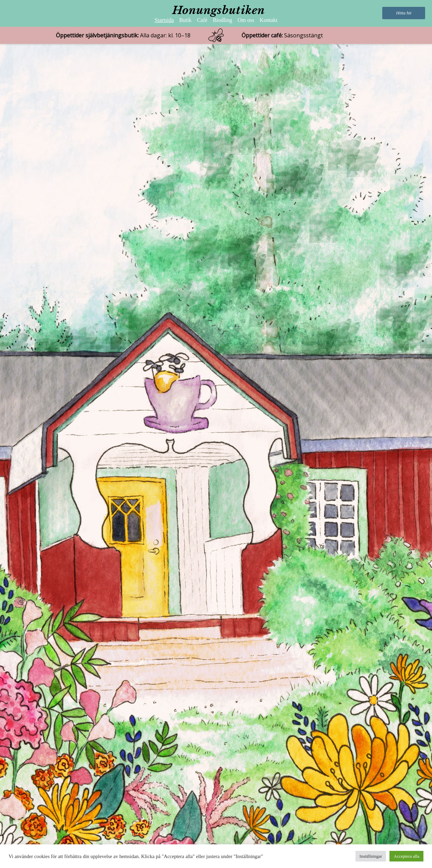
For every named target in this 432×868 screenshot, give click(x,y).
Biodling (222, 20)
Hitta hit (404, 13)
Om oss (246, 20)
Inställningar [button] (371, 856)
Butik (186, 20)
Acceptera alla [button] (406, 856)
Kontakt (269, 20)
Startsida (164, 20)
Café (202, 20)
